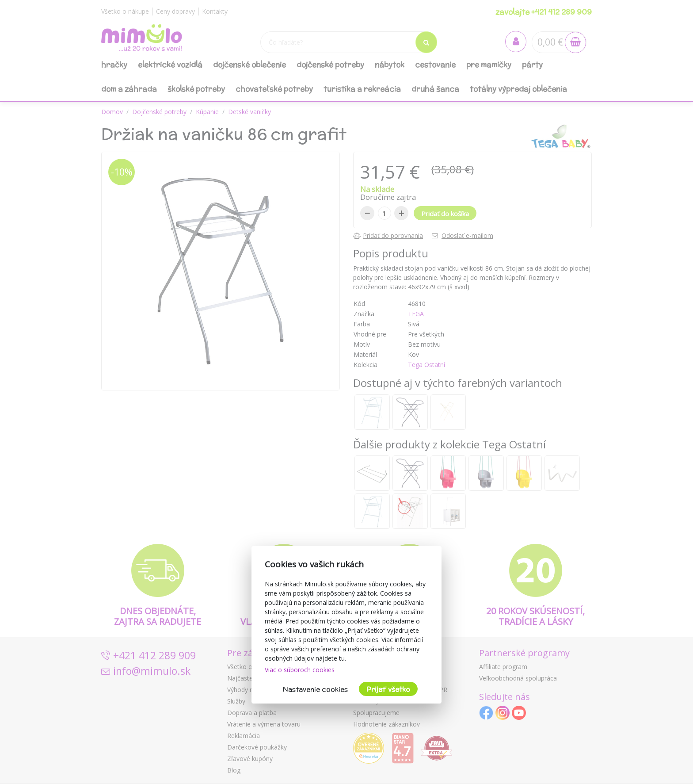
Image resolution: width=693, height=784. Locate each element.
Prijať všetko (388, 689)
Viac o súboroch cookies (300, 670)
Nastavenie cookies (315, 689)
